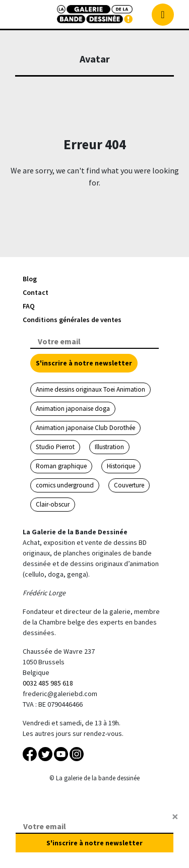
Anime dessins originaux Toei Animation (90, 389)
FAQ (29, 306)
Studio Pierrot (55, 447)
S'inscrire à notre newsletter (84, 363)
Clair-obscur (53, 504)
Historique (121, 466)
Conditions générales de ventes (72, 320)
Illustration (109, 447)
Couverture (129, 485)
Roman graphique (61, 466)
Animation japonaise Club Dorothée (85, 428)
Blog (30, 279)
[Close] (175, 817)
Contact (36, 292)
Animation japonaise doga (73, 409)
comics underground (65, 485)
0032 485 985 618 (48, 683)
